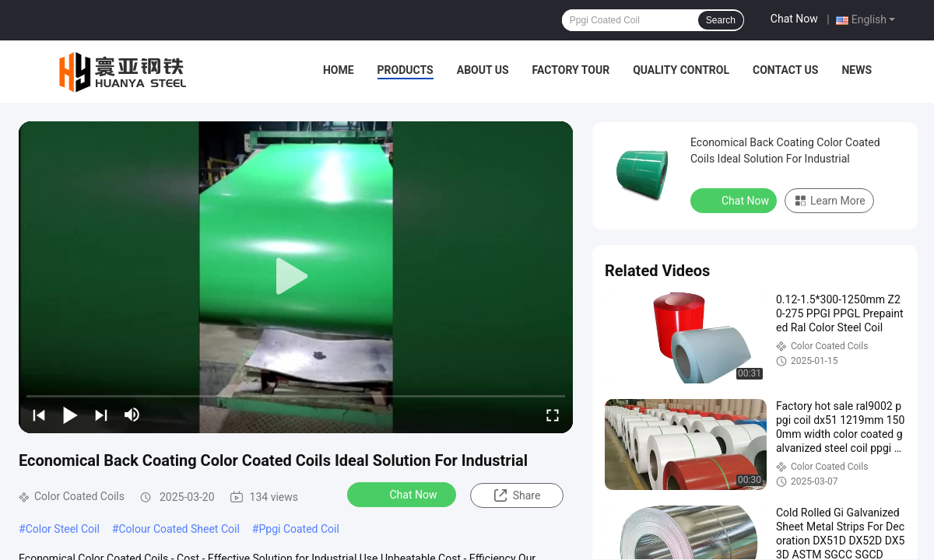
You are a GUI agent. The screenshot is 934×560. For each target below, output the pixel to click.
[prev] (39, 415)
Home (339, 70)
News (857, 70)
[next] (101, 415)
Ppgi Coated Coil (298, 529)
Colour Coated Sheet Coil (179, 529)
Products (406, 70)
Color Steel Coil (63, 529)
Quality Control (681, 70)
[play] (296, 277)
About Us (483, 70)
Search (721, 20)
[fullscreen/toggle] (553, 415)
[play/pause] (70, 415)
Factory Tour (571, 70)
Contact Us (785, 70)
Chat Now (794, 19)
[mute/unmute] (132, 415)
